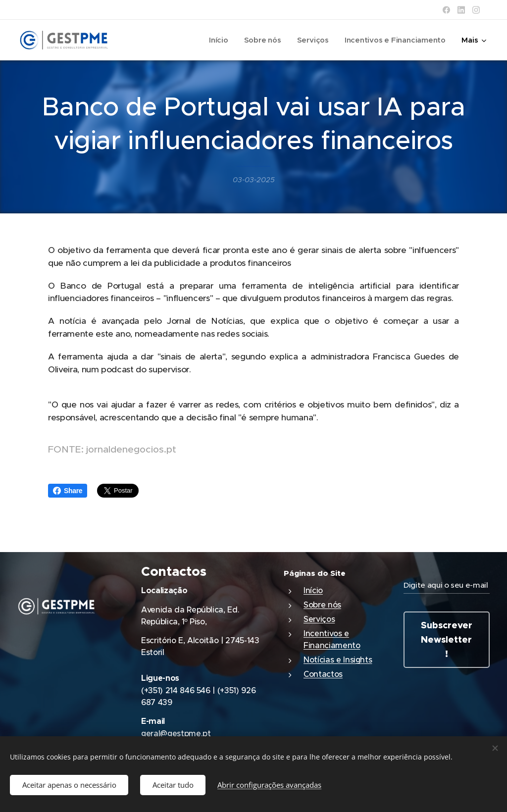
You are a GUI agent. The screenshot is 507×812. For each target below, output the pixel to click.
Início (313, 590)
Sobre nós (322, 605)
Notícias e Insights (338, 660)
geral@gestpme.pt (176, 733)
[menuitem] (216, 40)
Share (68, 491)
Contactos (323, 674)
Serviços (319, 619)
